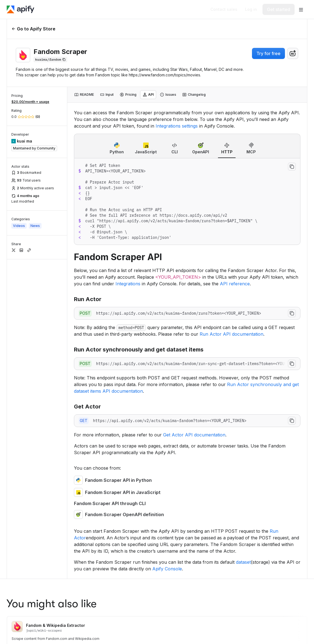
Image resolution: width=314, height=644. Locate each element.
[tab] (84, 95)
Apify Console (167, 569)
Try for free (268, 53)
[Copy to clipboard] (292, 167)
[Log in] (251, 9)
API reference (235, 284)
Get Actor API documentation (194, 435)
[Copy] (50, 60)
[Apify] (20, 9)
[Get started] (279, 9)
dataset (243, 562)
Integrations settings (177, 126)
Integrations (128, 284)
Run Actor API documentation (231, 334)
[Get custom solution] (224, 9)
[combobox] (293, 53)
